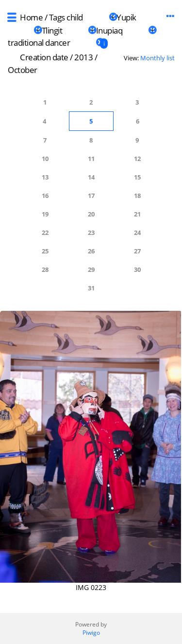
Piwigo (91, 633)
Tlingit (52, 30)
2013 (83, 57)
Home (31, 17)
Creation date (44, 57)
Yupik (126, 17)
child (75, 17)
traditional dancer (39, 43)
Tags (57, 17)
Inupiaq (109, 30)
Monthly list (157, 58)
